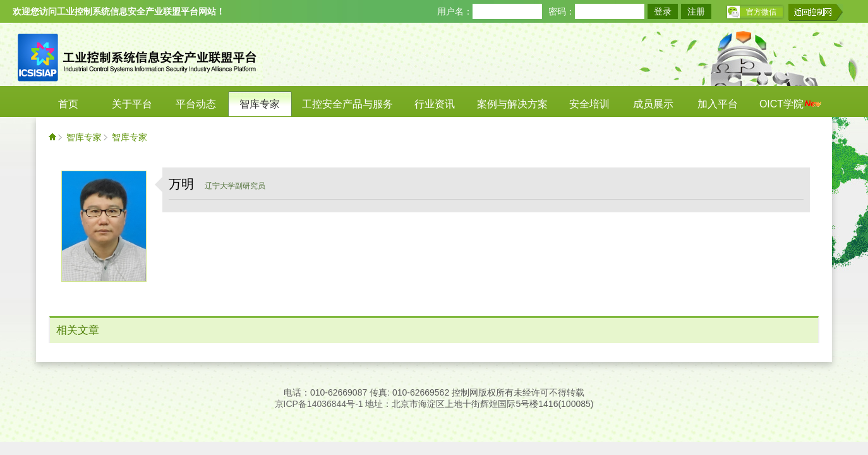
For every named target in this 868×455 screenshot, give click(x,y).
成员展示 (653, 104)
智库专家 (260, 104)
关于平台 (132, 104)
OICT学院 (791, 104)
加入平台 (718, 104)
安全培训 (589, 104)
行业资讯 (435, 104)
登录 (663, 11)
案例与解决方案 (512, 104)
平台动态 (196, 104)
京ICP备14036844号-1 (319, 404)
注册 (696, 11)
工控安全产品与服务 (347, 104)
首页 (68, 104)
